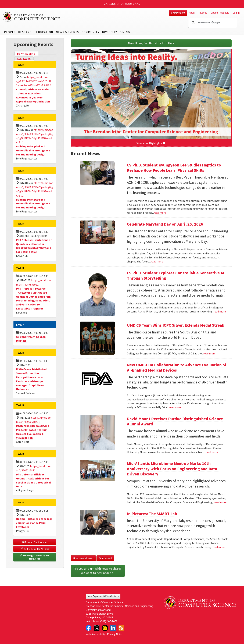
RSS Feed (105, 558)
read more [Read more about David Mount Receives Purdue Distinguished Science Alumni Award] (212, 452)
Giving (125, 32)
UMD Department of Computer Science (31, 17)
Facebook (88, 628)
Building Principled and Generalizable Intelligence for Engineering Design (33, 150)
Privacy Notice (115, 634)
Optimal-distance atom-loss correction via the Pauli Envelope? (34, 523)
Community (90, 32)
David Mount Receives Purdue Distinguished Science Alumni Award (175, 421)
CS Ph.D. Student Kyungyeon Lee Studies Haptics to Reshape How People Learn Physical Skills (174, 168)
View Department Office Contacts (103, 596)
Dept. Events (28, 54)
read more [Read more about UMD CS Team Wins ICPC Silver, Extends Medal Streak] (209, 353)
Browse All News (83, 558)
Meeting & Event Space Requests (35, 557)
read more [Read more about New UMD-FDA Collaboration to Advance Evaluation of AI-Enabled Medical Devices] (175, 407)
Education (45, 32)
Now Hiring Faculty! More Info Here (151, 43)
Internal (203, 13)
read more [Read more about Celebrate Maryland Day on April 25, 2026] (157, 261)
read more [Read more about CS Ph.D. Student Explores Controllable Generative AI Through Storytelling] (220, 311)
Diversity (110, 32)
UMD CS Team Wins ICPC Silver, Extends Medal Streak (176, 325)
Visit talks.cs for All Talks (35, 549)
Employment (178, 13)
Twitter (97, 628)
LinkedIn (113, 628)
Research (26, 32)
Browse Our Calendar (35, 542)
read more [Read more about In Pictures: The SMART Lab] (219, 547)
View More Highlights (151, 143)
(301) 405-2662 (109, 621)
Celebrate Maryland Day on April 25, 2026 (165, 224)
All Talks (24, 59)
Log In (236, 13)
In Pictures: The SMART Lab (152, 514)
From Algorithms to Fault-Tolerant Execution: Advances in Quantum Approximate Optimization (33, 95)
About (192, 13)
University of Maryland (122, 4)
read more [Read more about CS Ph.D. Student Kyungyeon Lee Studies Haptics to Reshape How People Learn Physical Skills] (160, 213)
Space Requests (220, 13)
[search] (212, 23)
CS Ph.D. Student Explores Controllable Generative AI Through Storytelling (176, 275)
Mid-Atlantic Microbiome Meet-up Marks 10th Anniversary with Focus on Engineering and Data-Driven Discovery (173, 469)
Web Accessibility (95, 634)
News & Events (67, 32)
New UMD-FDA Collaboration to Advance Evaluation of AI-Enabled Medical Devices (177, 367)
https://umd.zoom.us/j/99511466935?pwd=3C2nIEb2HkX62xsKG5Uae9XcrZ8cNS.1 (35, 81)
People (10, 32)
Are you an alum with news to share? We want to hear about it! (98, 571)
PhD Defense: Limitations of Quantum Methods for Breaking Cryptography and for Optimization (34, 246)
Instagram (105, 628)
